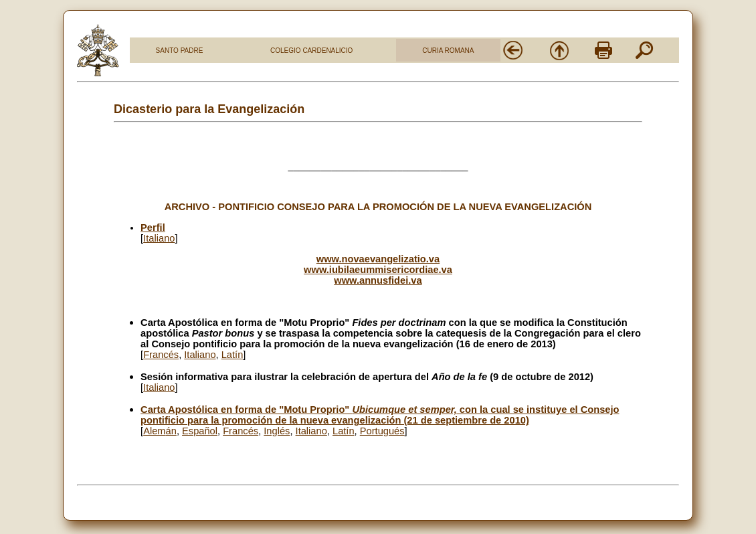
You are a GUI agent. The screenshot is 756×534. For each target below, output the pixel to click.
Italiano (159, 238)
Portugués (382, 431)
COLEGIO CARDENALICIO (311, 51)
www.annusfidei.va (378, 280)
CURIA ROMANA (448, 51)
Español (200, 431)
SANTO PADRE (180, 51)
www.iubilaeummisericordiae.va (378, 270)
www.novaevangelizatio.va (378, 259)
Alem (160, 431)
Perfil (153, 228)
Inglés (277, 431)
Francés (161, 355)
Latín (232, 355)
